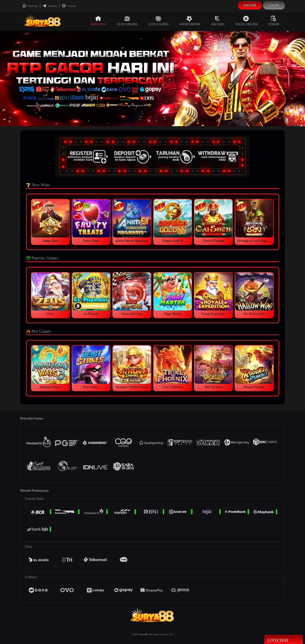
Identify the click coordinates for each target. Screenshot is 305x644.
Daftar (250, 5)
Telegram (50, 6)
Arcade (218, 21)
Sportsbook (190, 21)
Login (274, 5)
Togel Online (246, 21)
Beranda (98, 21)
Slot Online (127, 21)
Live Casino (159, 21)
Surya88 (143, 634)
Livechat (69, 6)
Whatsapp (30, 6)
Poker (274, 21)
